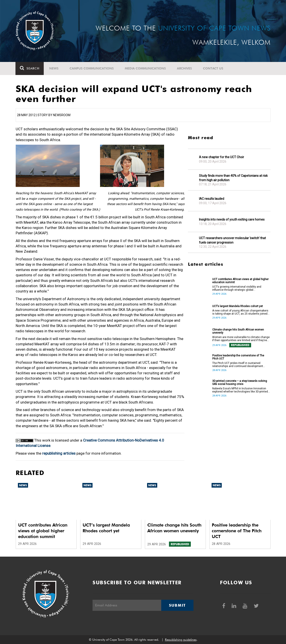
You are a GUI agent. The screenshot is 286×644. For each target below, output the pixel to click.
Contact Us (213, 68)
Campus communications (92, 68)
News (54, 68)
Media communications (146, 68)
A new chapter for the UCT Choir (222, 157)
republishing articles (59, 453)
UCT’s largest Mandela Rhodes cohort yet (238, 306)
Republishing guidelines (181, 640)
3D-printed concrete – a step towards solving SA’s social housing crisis (240, 383)
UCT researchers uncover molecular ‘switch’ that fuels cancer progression (232, 240)
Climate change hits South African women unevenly (238, 331)
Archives (185, 68)
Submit (177, 605)
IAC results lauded (212, 199)
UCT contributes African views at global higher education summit (240, 281)
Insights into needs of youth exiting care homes (232, 219)
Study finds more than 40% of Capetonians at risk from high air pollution (233, 178)
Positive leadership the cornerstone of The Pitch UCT (238, 357)
